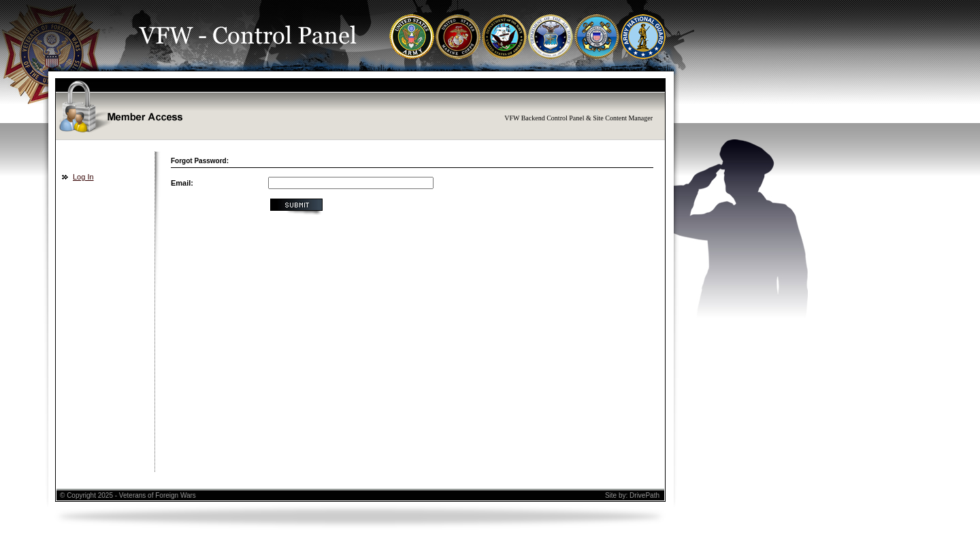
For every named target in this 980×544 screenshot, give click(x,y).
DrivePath (644, 495)
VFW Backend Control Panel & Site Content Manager (578, 118)
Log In (83, 177)
